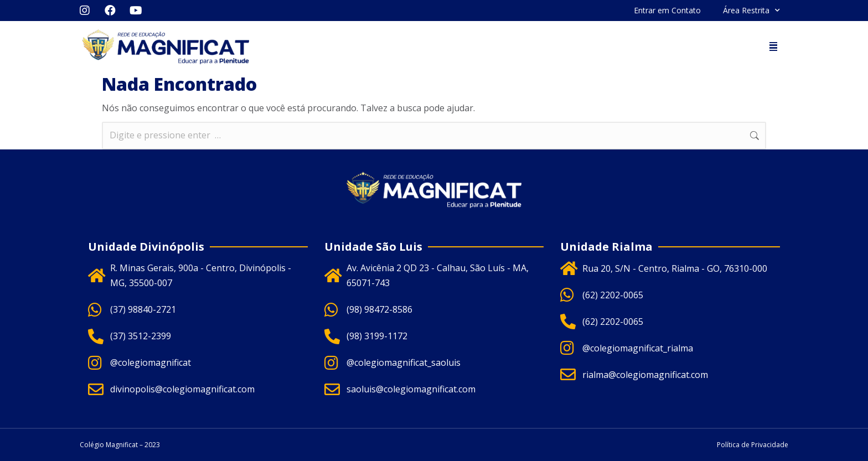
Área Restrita (751, 11)
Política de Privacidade (753, 445)
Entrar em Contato (667, 10)
